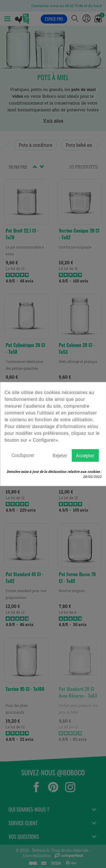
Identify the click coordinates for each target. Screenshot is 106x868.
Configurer (23, 455)
